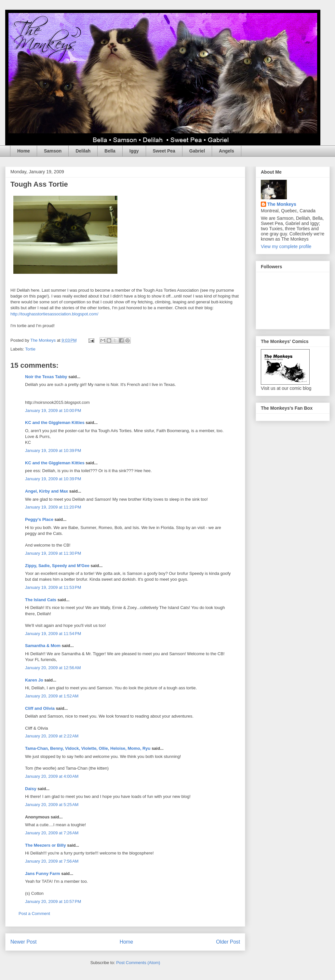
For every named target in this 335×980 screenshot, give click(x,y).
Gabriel (197, 151)
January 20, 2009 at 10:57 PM (53, 901)
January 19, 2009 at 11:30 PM (53, 553)
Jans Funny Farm (43, 874)
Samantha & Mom (43, 646)
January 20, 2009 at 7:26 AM (52, 833)
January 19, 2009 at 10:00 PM (53, 411)
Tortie (30, 349)
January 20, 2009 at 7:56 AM (52, 861)
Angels (227, 151)
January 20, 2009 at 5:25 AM (52, 805)
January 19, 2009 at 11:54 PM (53, 634)
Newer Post (24, 942)
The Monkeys (282, 204)
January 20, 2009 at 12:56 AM (53, 668)
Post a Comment (34, 914)
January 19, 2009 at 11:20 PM (53, 507)
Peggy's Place (39, 519)
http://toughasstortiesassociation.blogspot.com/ (54, 314)
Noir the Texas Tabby (46, 377)
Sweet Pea (164, 151)
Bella (110, 151)
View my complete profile (286, 246)
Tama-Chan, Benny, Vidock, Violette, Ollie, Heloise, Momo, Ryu (88, 748)
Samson (53, 151)
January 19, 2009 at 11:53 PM (53, 587)
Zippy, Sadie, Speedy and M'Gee (57, 566)
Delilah (83, 151)
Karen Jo (34, 680)
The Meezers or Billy (46, 845)
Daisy (31, 789)
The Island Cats (41, 600)
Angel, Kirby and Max (47, 491)
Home (24, 151)
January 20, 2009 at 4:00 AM (52, 776)
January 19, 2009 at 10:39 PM (53, 450)
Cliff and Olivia (40, 708)
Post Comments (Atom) (138, 963)
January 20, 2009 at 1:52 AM (52, 696)
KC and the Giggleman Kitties (55, 423)
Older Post (228, 942)
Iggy (134, 151)
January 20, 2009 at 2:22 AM (52, 736)
